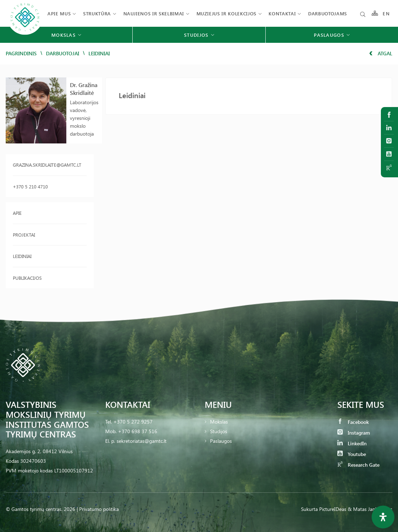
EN (386, 13)
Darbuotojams (328, 13)
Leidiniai (22, 256)
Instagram (354, 433)
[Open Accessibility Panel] (383, 517)
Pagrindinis (21, 53)
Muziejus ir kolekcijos (226, 13)
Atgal (381, 53)
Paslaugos (221, 441)
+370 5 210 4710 (30, 186)
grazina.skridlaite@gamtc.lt (47, 165)
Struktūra (97, 13)
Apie (17, 213)
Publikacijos (27, 278)
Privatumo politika (99, 509)
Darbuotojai (63, 53)
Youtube (352, 454)
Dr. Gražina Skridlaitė (84, 89)
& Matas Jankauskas (370, 509)
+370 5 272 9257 (133, 422)
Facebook (353, 422)
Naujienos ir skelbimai (154, 13)
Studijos (219, 431)
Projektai (24, 235)
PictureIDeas (333, 509)
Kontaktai (282, 13)
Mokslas (219, 422)
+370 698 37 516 (138, 431)
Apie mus (59, 13)
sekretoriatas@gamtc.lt (142, 441)
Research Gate (358, 465)
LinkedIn (352, 443)
